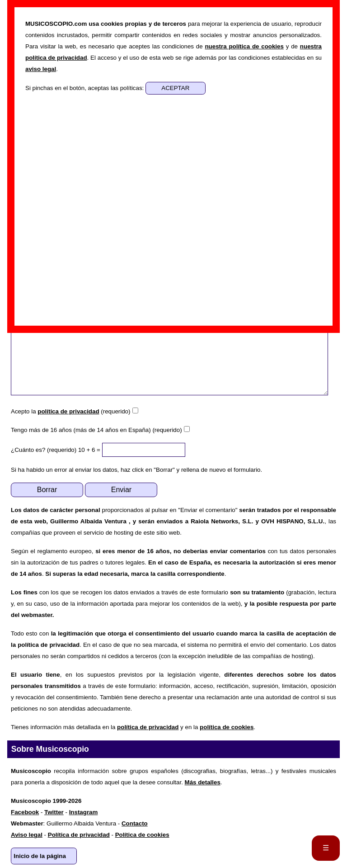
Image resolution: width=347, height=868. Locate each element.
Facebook (25, 812)
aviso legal (41, 69)
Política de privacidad (79, 835)
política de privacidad (68, 411)
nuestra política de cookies (244, 46)
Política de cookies (142, 835)
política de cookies (227, 727)
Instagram (84, 812)
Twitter (54, 812)
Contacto (135, 823)
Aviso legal (27, 835)
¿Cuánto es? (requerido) (44, 450)
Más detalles (203, 782)
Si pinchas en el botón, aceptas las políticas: (85, 88)
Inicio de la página (40, 856)
